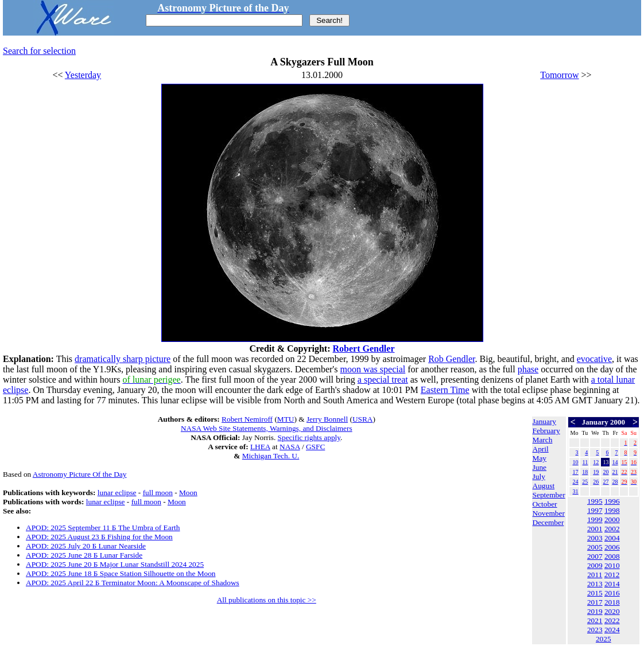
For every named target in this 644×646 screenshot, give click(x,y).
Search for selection (39, 51)
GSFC (315, 447)
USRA (363, 419)
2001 (595, 529)
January (544, 421)
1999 (595, 519)
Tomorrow (559, 75)
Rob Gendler (451, 359)
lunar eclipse (117, 493)
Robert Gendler (364, 349)
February (546, 431)
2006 (612, 547)
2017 (595, 602)
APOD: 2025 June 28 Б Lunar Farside (84, 555)
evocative (594, 359)
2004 (612, 538)
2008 (612, 556)
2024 (612, 630)
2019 (595, 611)
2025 (604, 639)
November (549, 513)
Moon (188, 493)
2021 (595, 620)
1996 (612, 501)
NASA (290, 447)
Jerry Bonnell (327, 419)
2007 (595, 556)
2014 (612, 584)
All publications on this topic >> (267, 600)
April (541, 449)
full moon (158, 493)
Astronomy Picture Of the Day (80, 474)
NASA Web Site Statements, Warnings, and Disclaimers (267, 428)
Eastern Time (445, 390)
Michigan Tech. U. (271, 456)
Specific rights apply (309, 437)
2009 (595, 565)
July (539, 476)
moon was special (373, 369)
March (543, 440)
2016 (612, 593)
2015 (595, 593)
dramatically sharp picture (123, 359)
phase (528, 369)
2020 (612, 611)
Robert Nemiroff (247, 419)
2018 (612, 602)
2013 (595, 584)
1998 (612, 510)
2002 (612, 529)
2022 (612, 620)
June (540, 467)
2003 (595, 538)
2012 (612, 575)
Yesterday (83, 75)
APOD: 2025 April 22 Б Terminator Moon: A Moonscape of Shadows (133, 583)
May (540, 458)
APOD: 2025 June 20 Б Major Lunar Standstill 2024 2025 (115, 564)
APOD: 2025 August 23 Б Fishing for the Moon (99, 537)
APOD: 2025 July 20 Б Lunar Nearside (86, 546)
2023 (595, 630)
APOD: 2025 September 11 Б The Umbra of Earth (103, 528)
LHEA (260, 447)
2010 (612, 565)
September (549, 495)
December (548, 522)
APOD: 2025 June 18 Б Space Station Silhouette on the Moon (121, 573)
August (544, 486)
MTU (286, 419)
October (545, 504)
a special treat (383, 380)
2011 (595, 575)
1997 (595, 510)
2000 (612, 519)
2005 (595, 547)
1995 (595, 501)
